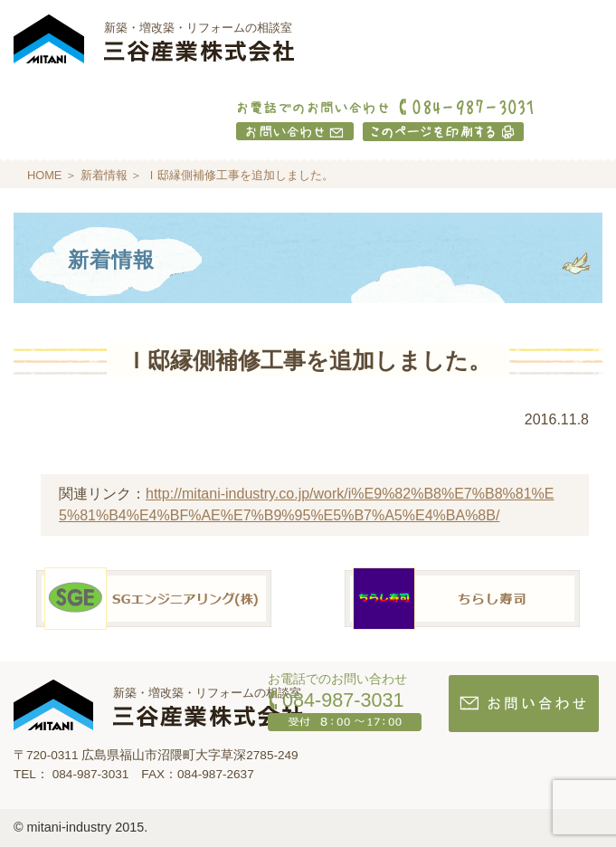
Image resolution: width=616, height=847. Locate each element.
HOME (44, 175)
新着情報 (104, 175)
